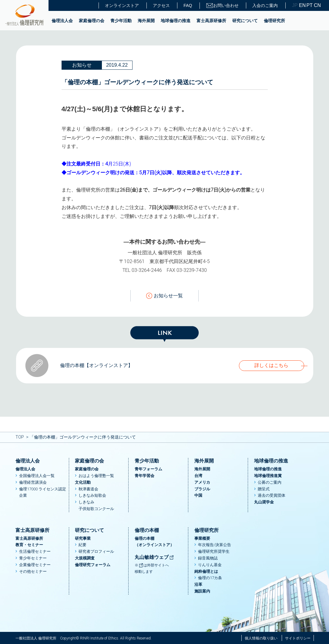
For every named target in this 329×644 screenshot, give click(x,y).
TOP (20, 437)
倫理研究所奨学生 (214, 551)
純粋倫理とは (206, 571)
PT (310, 5)
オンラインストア (122, 5)
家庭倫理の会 (92, 21)
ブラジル (202, 489)
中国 (198, 495)
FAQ (188, 5)
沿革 (198, 584)
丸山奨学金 (264, 502)
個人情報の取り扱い (261, 638)
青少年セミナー (33, 558)
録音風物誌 (208, 558)
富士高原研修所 (211, 21)
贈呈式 (264, 489)
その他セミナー (33, 571)
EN (302, 5)
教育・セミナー (29, 545)
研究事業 (83, 538)
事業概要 (202, 538)
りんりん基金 (210, 565)
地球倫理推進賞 (268, 476)
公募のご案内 (270, 482)
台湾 (198, 476)
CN (317, 5)
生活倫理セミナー (35, 551)
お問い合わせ (222, 6)
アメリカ (202, 482)
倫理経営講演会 (33, 482)
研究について (245, 21)
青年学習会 (144, 476)
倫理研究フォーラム (93, 565)
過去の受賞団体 (272, 495)
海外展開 (146, 21)
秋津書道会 (88, 489)
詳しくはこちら (271, 365)
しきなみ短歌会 (92, 495)
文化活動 (83, 482)
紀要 (82, 545)
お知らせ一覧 (164, 296)
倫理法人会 (62, 21)
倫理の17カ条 (210, 578)
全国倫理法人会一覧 (37, 476)
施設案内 (202, 591)
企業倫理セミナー (35, 565)
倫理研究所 (274, 21)
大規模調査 (85, 558)
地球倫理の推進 (176, 21)
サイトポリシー (298, 638)
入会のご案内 (265, 5)
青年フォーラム (148, 469)
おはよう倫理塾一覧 (96, 476)
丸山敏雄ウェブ (154, 557)
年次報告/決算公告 (215, 545)
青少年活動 (121, 21)
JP (295, 5)
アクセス (161, 5)
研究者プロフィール (96, 551)
